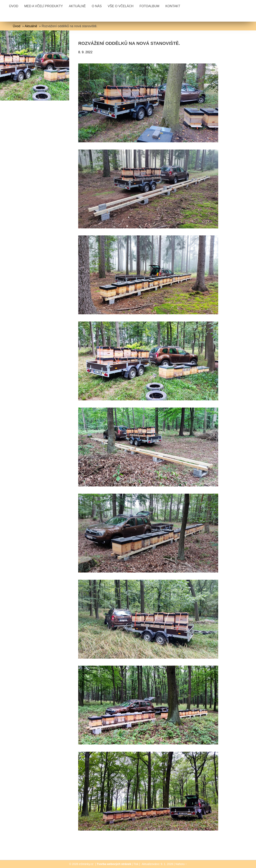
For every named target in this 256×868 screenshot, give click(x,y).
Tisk (136, 864)
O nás (97, 6)
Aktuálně (77, 6)
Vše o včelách (120, 6)
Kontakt (173, 6)
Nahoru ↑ (181, 864)
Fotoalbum (149, 6)
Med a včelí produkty (43, 6)
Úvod (14, 6)
